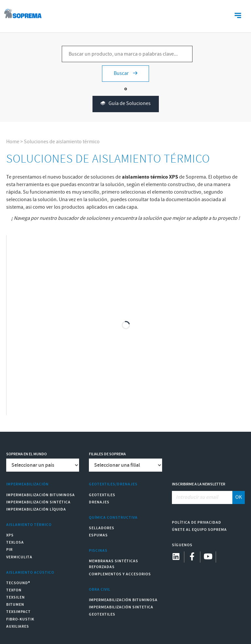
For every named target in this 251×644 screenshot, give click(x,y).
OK (239, 497)
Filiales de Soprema (107, 454)
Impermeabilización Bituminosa (41, 495)
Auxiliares (18, 627)
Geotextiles (102, 495)
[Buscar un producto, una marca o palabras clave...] (127, 54)
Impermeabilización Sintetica (121, 607)
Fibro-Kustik (20, 619)
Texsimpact (18, 612)
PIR (9, 550)
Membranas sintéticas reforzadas (114, 564)
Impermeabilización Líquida (36, 509)
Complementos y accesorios (120, 574)
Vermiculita (19, 557)
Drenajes (99, 502)
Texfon (14, 590)
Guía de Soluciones (126, 104)
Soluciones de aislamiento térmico (62, 142)
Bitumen (15, 605)
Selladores (102, 528)
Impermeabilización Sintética (38, 502)
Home (13, 142)
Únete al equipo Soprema (199, 530)
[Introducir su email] (202, 497)
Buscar (125, 73)
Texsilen (16, 597)
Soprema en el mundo (26, 454)
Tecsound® (18, 583)
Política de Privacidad (197, 522)
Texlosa (15, 542)
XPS (10, 535)
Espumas (98, 535)
